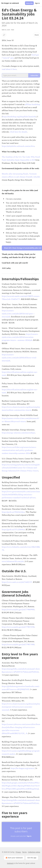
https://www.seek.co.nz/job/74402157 (17, 582)
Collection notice (34, 852)
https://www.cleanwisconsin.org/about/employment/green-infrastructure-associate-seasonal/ (21, 707)
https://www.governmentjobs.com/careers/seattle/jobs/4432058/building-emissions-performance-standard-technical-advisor (21, 495)
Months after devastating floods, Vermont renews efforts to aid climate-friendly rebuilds (21, 175)
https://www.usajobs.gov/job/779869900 (18, 610)
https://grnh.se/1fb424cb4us (13, 512)
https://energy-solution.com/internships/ (18, 433)
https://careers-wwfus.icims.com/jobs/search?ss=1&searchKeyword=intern (20, 420)
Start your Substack (14, 858)
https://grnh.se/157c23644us (13, 530)
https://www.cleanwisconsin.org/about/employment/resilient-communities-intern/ (21, 409)
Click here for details (18, 132)
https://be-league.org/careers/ (23, 768)
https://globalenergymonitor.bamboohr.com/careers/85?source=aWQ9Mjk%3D (21, 688)
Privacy (18, 852)
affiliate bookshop (32, 104)
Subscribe (29, 3)
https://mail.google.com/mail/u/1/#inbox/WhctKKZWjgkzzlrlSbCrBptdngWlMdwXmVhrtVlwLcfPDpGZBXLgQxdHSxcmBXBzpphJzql (21, 786)
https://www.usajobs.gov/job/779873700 (18, 627)
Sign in (37, 3)
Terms (24, 852)
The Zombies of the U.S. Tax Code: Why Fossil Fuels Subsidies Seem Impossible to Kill (21, 158)
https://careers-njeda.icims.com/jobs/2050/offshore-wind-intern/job (19, 358)
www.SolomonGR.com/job (13, 561)
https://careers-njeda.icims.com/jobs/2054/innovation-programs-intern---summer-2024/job (20, 337)
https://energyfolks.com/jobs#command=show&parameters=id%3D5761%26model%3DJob (21, 670)
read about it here (9, 69)
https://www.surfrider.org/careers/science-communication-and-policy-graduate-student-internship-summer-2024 (19, 450)
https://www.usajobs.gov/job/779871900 (18, 645)
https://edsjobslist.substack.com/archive (18, 146)
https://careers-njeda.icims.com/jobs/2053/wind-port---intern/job (18, 314)
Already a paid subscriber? (21, 836)
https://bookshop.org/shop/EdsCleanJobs (19, 117)
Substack (10, 863)
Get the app (32, 858)
